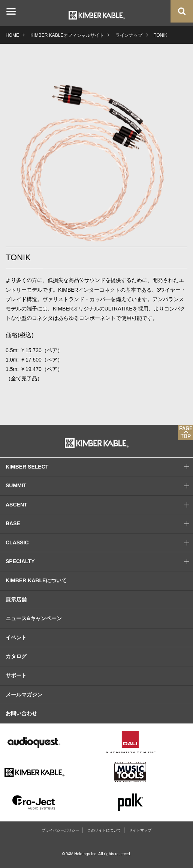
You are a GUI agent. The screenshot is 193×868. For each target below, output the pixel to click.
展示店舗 (16, 600)
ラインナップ (129, 35)
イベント (16, 637)
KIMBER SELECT (99, 467)
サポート (16, 675)
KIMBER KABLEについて (36, 580)
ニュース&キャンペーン (34, 618)
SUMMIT (99, 486)
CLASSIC (99, 543)
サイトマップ (140, 830)
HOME (12, 35)
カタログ (16, 656)
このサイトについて (104, 830)
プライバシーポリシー (60, 830)
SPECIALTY (99, 562)
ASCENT (99, 505)
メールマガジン (24, 695)
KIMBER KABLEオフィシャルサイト (67, 35)
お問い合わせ (21, 713)
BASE (99, 524)
